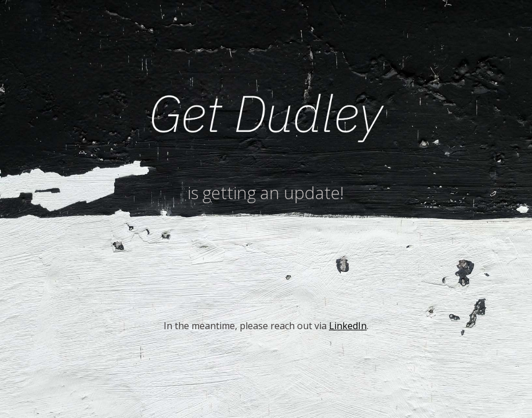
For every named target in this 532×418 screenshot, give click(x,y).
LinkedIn (348, 326)
